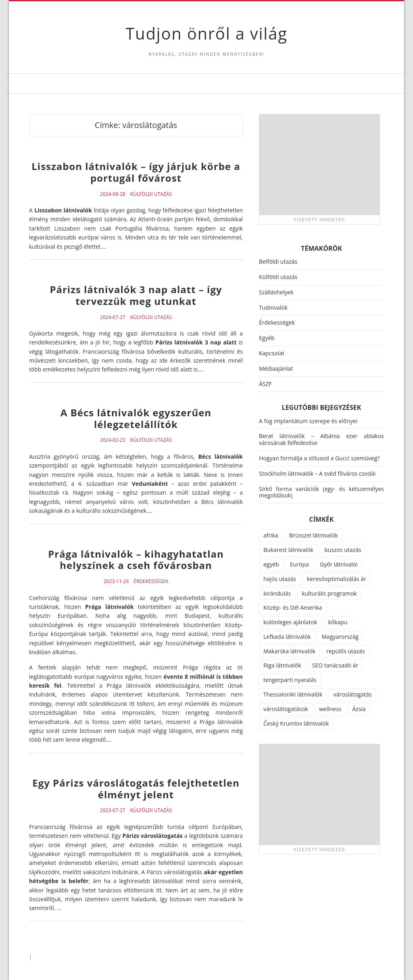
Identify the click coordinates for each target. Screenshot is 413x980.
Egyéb (267, 338)
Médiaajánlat (276, 368)
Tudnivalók (273, 307)
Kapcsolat (272, 353)
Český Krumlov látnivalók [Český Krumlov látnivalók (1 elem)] (296, 723)
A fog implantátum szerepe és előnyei (308, 421)
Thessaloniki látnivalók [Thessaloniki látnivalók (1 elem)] (293, 694)
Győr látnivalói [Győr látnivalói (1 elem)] (339, 564)
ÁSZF (265, 384)
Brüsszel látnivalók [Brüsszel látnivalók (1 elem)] (314, 535)
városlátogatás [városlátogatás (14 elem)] (352, 694)
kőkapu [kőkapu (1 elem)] (338, 622)
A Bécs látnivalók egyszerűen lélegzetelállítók (136, 418)
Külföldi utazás (151, 194)
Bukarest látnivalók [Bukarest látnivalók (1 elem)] (288, 550)
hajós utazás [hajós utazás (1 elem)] (280, 579)
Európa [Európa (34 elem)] (299, 564)
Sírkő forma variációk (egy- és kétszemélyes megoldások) (321, 492)
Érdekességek (151, 581)
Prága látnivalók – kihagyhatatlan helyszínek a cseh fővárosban (136, 560)
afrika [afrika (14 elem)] (271, 535)
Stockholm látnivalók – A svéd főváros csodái (317, 473)
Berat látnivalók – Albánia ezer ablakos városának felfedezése (321, 439)
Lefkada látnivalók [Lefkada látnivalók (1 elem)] (287, 637)
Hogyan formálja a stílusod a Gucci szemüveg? (319, 458)
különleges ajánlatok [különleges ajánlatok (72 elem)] (290, 622)
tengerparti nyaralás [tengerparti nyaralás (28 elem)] (290, 680)
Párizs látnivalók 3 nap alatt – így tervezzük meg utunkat (136, 295)
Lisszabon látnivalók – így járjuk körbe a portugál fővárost (136, 172)
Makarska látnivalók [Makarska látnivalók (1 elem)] (289, 651)
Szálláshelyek (276, 292)
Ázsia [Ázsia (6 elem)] (359, 709)
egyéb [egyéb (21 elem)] (271, 564)
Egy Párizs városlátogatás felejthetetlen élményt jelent (136, 789)
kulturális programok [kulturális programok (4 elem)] (329, 593)
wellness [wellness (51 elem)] (330, 709)
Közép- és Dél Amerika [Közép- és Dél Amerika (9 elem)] (293, 608)
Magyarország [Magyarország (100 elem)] (340, 637)
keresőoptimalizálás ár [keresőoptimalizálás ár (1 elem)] (337, 579)
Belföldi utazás (278, 261)
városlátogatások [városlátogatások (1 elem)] (286, 709)
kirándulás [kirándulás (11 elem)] (277, 593)
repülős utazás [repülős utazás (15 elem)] (345, 651)
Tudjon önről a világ (206, 33)
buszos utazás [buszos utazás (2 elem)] (343, 550)
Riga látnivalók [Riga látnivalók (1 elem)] (282, 665)
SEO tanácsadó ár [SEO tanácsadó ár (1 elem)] (335, 665)
